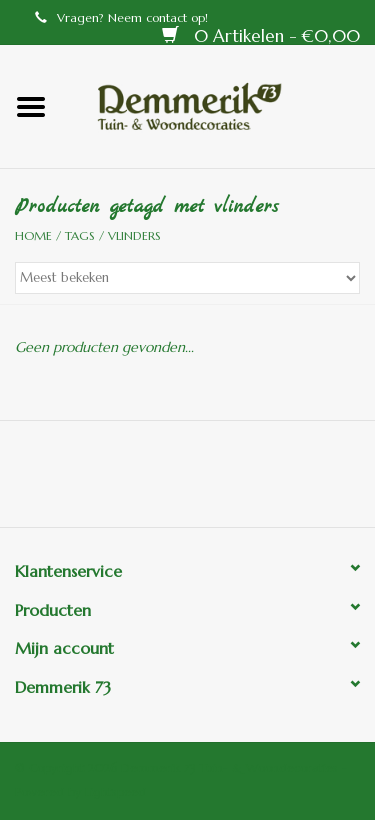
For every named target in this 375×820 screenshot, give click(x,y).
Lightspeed (115, 791)
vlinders (134, 235)
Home (33, 235)
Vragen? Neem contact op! (121, 17)
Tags (80, 235)
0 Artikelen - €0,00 (261, 36)
